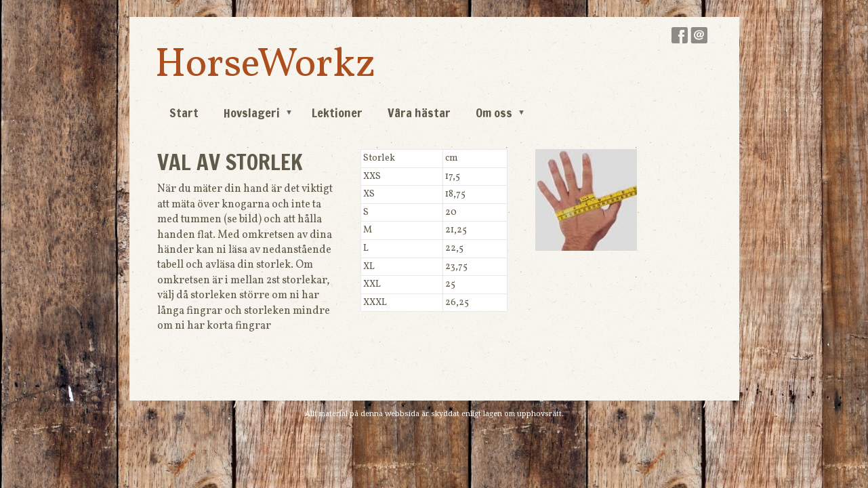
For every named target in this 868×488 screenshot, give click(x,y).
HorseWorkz (265, 65)
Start (184, 113)
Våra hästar (419, 113)
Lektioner (337, 113)
